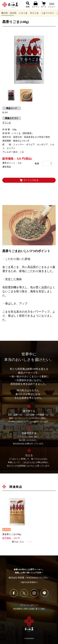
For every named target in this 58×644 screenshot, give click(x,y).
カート (44, 5)
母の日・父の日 (9, 13)
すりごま (34, 13)
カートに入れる (29, 180)
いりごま (23, 13)
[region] (29, 13)
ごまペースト (48, 13)
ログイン (36, 5)
